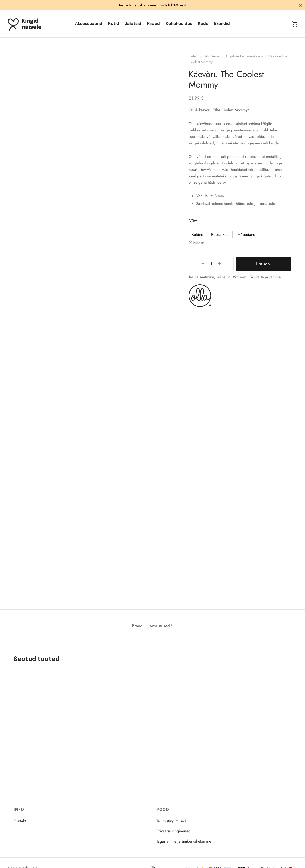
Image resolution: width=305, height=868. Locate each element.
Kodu (203, 24)
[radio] (200, 238)
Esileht (196, 59)
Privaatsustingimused (173, 831)
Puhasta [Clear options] (201, 246)
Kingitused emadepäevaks (247, 59)
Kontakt (20, 821)
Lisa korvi (256, 267)
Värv (196, 224)
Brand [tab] (136, 629)
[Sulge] (301, 5)
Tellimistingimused (171, 821)
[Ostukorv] (294, 24)
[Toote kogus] (204, 267)
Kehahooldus (179, 24)
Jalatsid (133, 24)
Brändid (222, 24)
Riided (154, 24)
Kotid (114, 24)
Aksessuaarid (89, 24)
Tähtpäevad (214, 59)
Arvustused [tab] (162, 629)
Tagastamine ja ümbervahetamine (184, 841)
